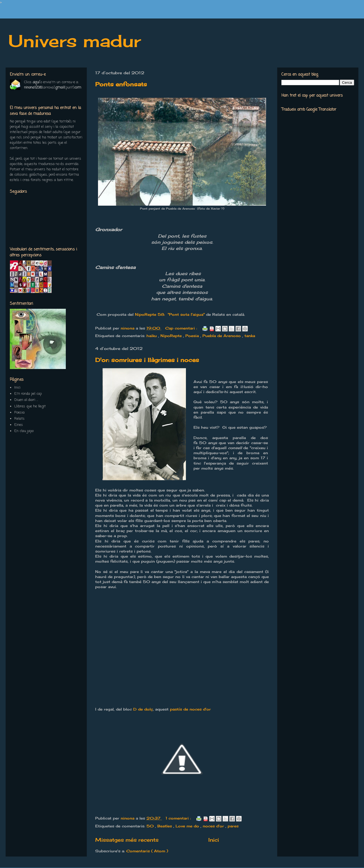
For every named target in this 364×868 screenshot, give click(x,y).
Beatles (165, 826)
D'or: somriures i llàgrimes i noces (147, 360)
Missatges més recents (127, 840)
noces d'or (214, 826)
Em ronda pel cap (28, 394)
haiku (152, 336)
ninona (128, 328)
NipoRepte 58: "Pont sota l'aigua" (170, 314)
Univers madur (75, 41)
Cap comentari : (182, 328)
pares (233, 826)
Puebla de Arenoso (222, 336)
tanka (250, 336)
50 (151, 826)
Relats (19, 419)
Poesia (193, 336)
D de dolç (143, 709)
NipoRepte (172, 336)
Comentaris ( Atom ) (147, 851)
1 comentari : (179, 818)
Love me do (188, 826)
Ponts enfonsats (121, 84)
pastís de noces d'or (190, 709)
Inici (214, 840)
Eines (19, 425)
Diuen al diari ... (26, 400)
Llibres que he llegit (30, 406)
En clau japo (24, 431)
